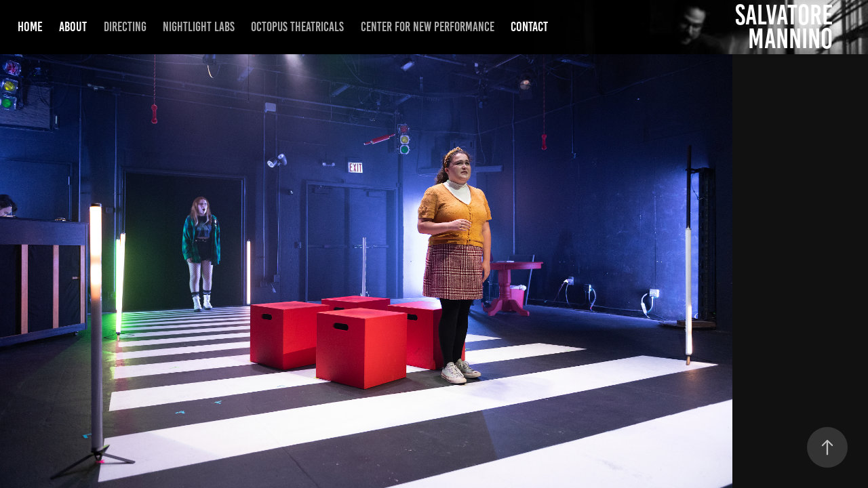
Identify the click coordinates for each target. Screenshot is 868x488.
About (73, 26)
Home (30, 26)
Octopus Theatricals (297, 27)
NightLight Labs (199, 27)
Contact (529, 26)
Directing (125, 27)
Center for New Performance (428, 27)
